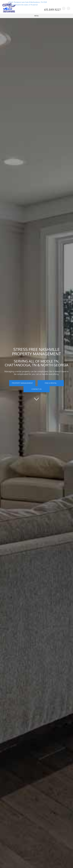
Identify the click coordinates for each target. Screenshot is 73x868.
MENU (36, 16)
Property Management (22, 383)
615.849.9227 (52, 9)
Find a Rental (51, 383)
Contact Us (36, 389)
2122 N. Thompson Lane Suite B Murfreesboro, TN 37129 (28, 2)
